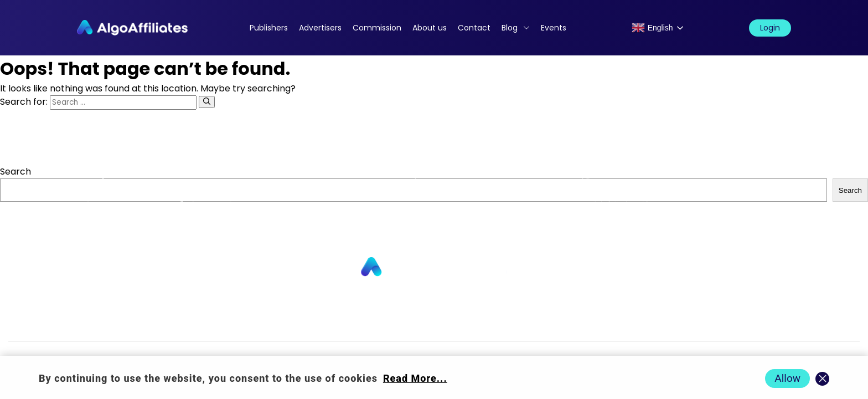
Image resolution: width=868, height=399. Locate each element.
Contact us (292, 323)
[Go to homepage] (434, 267)
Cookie (541, 323)
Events (554, 28)
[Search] (207, 102)
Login (770, 28)
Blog (510, 28)
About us (430, 28)
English (652, 28)
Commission (377, 28)
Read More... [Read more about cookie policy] (415, 378)
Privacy (494, 323)
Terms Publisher (609, 323)
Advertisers (320, 28)
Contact (474, 28)
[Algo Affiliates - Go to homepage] (132, 28)
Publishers (269, 28)
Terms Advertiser (698, 323)
